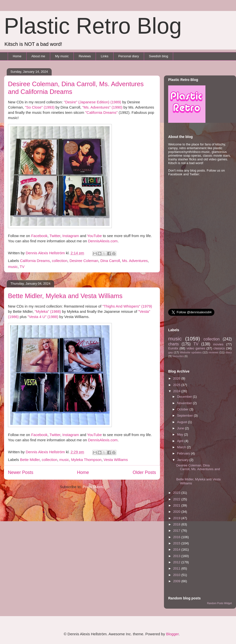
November (185, 403)
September (185, 416)
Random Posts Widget (220, 603)
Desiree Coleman (84, 261)
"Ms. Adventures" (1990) (102, 107)
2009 (177, 581)
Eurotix (173, 348)
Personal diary (129, 56)
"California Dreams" (101, 112)
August (183, 422)
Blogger (172, 634)
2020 (177, 512)
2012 (177, 562)
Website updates (191, 352)
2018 (177, 524)
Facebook (39, 236)
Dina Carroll (110, 261)
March (182, 447)
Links (105, 56)
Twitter (55, 236)
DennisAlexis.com (103, 241)
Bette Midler (30, 460)
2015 (177, 543)
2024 (177, 391)
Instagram (71, 236)
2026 (177, 378)
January (183, 460)
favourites (178, 356)
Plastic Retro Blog (93, 26)
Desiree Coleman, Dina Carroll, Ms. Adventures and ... (198, 469)
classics (219, 348)
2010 (177, 575)
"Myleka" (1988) (48, 311)
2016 (177, 537)
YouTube (95, 236)
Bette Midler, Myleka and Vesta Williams (65, 296)
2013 (177, 556)
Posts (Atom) (94, 487)
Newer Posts (21, 472)
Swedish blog (158, 56)
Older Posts (144, 472)
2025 (177, 385)
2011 (177, 568)
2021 (177, 505)
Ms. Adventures (135, 261)
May (181, 434)
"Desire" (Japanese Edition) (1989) (93, 102)
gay (171, 352)
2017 (177, 531)
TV (22, 267)
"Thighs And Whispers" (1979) (127, 306)
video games (196, 348)
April (181, 441)
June (181, 428)
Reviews (85, 56)
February (184, 453)
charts (173, 344)
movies (218, 344)
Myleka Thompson (86, 460)
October (183, 409)
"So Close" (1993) (40, 107)
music (13, 267)
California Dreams (35, 261)
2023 (177, 493)
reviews (214, 352)
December (185, 397)
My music (62, 56)
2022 (177, 499)
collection (60, 261)
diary (229, 352)
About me (38, 56)
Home (17, 56)
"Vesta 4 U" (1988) (43, 317)
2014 (177, 549)
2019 (177, 518)
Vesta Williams (116, 460)
